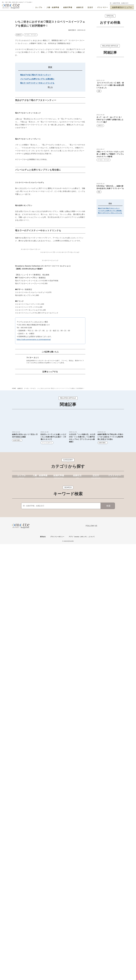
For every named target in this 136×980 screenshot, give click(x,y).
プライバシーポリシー (57, 973)
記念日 (90, 7)
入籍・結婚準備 (53, 7)
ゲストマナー (103, 7)
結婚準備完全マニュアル (122, 7)
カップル (39, 7)
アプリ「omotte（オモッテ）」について (82, 973)
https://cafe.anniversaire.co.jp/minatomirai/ (34, 757)
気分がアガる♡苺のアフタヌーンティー (36, 123)
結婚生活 (80, 7)
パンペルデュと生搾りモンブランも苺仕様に (37, 127)
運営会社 (42, 973)
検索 (109, 942)
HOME (14, 808)
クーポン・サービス (31, 83)
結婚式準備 (68, 7)
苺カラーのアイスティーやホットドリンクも (37, 132)
